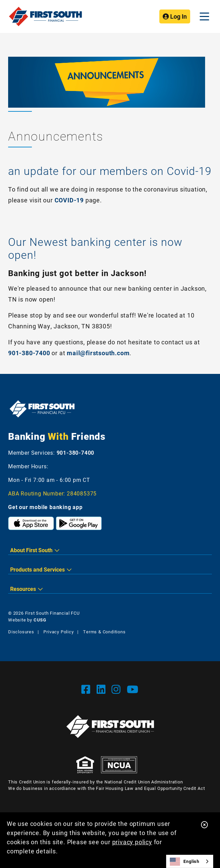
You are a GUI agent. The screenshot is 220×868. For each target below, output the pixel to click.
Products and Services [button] (37, 569)
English (185, 862)
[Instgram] (117, 689)
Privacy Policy (58, 632)
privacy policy (132, 842)
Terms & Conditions (104, 632)
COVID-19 (69, 200)
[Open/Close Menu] (204, 16)
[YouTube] (133, 689)
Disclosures (21, 632)
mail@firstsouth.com (98, 353)
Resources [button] (23, 589)
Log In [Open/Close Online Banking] (175, 16)
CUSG (40, 620)
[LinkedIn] (103, 689)
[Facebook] (87, 689)
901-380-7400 (29, 353)
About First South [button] (31, 550)
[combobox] (190, 861)
